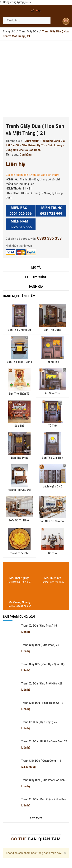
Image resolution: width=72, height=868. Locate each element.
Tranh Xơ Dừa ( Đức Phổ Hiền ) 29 (42, 684)
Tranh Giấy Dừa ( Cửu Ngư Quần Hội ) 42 (46, 664)
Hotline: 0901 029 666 (19, 582)
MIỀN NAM (21, 225)
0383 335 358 (49, 238)
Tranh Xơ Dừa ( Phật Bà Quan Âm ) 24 (44, 741)
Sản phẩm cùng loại (19, 617)
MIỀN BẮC (21, 211)
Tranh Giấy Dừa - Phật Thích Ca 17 (42, 703)
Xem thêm (36, 818)
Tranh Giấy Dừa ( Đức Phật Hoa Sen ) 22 (46, 780)
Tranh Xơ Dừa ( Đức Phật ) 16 (39, 626)
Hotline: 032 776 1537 (53, 582)
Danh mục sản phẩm (19, 296)
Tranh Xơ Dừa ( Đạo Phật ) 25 (39, 722)
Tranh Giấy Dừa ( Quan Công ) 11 (41, 761)
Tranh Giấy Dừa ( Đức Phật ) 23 (40, 645)
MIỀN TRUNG (51, 211)
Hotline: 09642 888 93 (19, 606)
